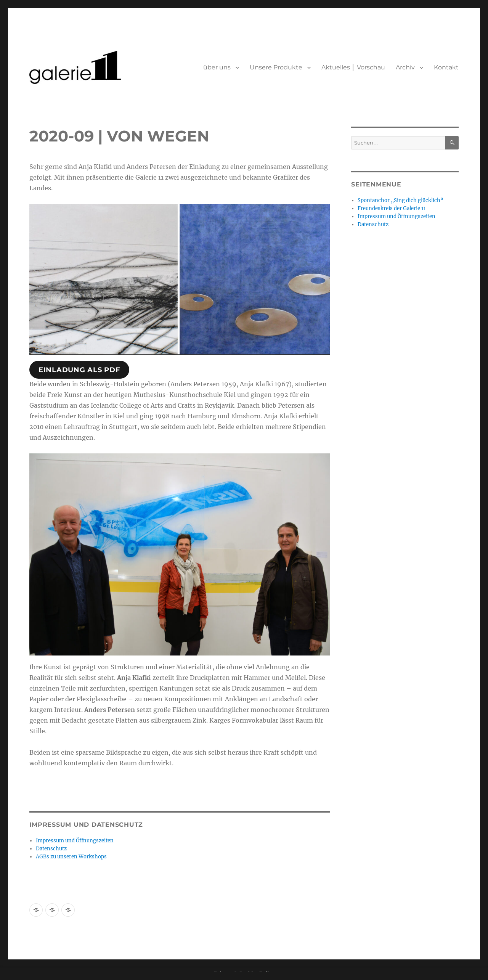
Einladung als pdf (79, 370)
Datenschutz (51, 849)
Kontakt (446, 67)
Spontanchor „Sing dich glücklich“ (401, 200)
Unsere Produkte (276, 67)
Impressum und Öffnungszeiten (75, 841)
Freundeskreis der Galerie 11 (392, 208)
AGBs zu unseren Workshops (71, 857)
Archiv (405, 67)
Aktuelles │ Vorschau (353, 67)
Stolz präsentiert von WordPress (113, 934)
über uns (217, 67)
